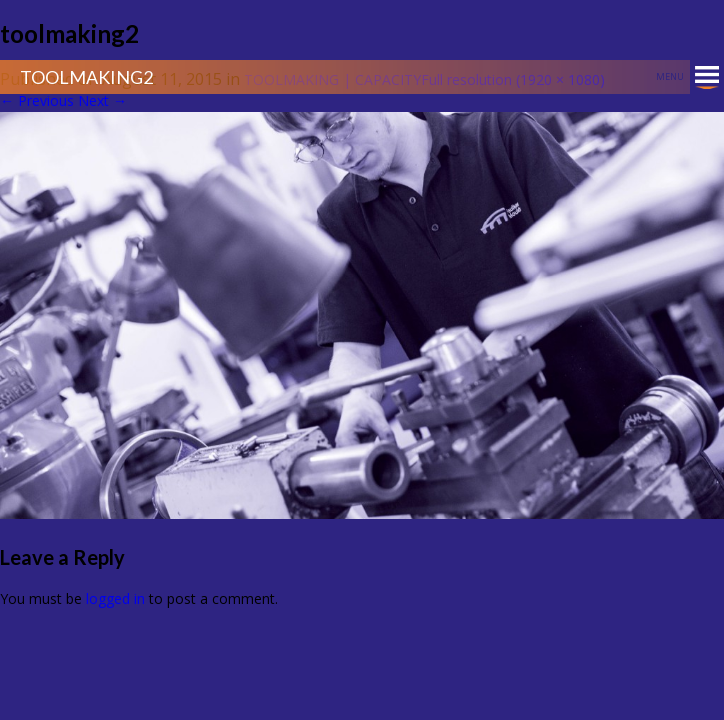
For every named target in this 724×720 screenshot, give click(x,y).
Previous (37, 100)
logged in (115, 598)
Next (102, 100)
